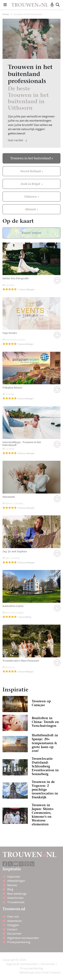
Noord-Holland (31, 171)
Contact (12, 929)
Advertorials (15, 898)
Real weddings (17, 894)
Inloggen (13, 925)
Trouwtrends (16, 902)
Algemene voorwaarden (23, 938)
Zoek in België (31, 184)
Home (6, 14)
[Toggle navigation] (5, 5)
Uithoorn (31, 197)
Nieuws (12, 885)
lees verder (18, 140)
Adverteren (15, 921)
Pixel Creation (51, 972)
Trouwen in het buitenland (31, 158)
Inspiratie (14, 877)
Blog (10, 889)
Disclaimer (14, 933)
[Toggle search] (58, 5)
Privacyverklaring (19, 942)
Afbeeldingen (16, 881)
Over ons (13, 916)
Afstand (31, 209)
